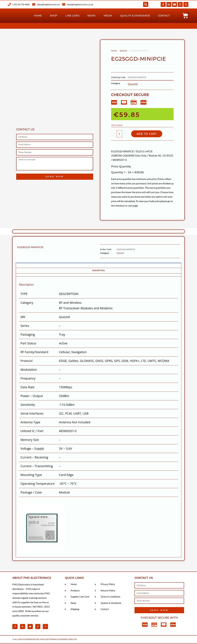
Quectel (123, 51)
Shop (54, 16)
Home (38, 16)
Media (108, 16)
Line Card (72, 16)
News (91, 16)
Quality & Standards (135, 16)
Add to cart (148, 134)
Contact (164, 16)
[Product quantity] (119, 134)
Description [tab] (98, 271)
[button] (146, 4)
